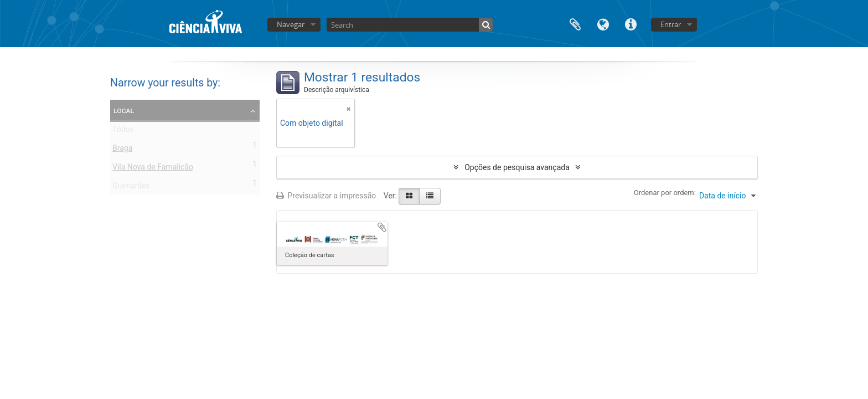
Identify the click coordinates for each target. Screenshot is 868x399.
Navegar (291, 24)
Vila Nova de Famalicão (153, 169)
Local (124, 110)
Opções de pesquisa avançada (517, 167)
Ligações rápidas (631, 24)
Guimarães (131, 188)
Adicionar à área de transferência (382, 227)
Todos (123, 131)
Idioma (603, 24)
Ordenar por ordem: (665, 193)
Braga (122, 150)
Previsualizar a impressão (326, 196)
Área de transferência (575, 24)
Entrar (671, 24)
